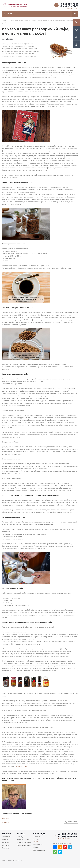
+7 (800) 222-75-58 (69, 4)
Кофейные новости (37, 838)
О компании (6, 837)
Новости (5, 840)
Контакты (6, 848)
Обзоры (36, 847)
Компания (6, 834)
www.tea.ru (6, 819)
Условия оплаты (23, 840)
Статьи (35, 842)
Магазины (6, 845)
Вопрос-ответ (38, 844)
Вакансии (5, 842)
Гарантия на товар (24, 845)
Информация (39, 834)
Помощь (21, 834)
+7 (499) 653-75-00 (69, 6)
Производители (39, 850)
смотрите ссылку (21, 766)
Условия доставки (24, 842)
